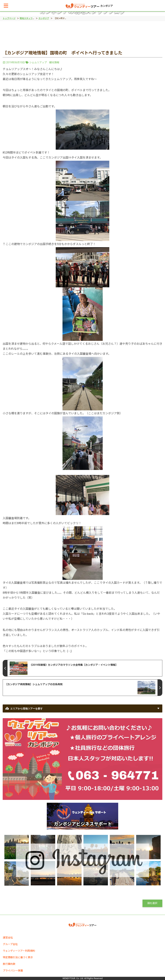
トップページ (9, 18)
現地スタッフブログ (29, 18)
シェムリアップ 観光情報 (44, 62)
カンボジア (44, 18)
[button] (6, 6)
